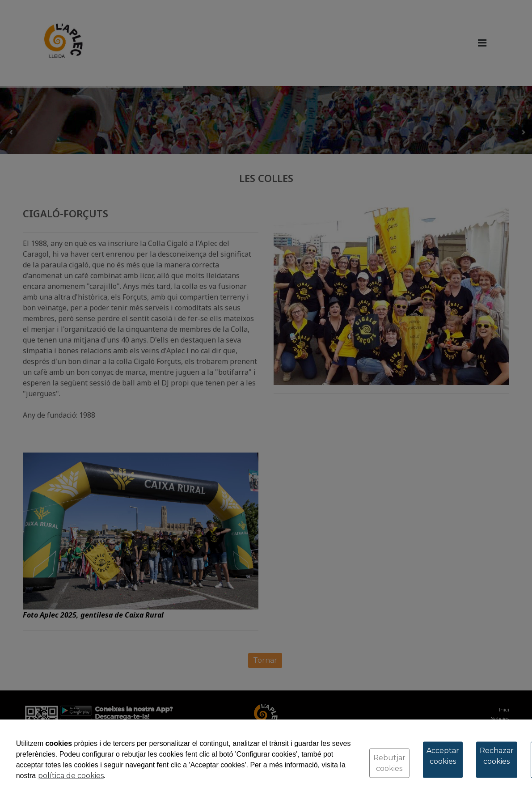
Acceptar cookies (443, 756)
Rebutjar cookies (389, 763)
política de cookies (71, 776)
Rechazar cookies (497, 756)
